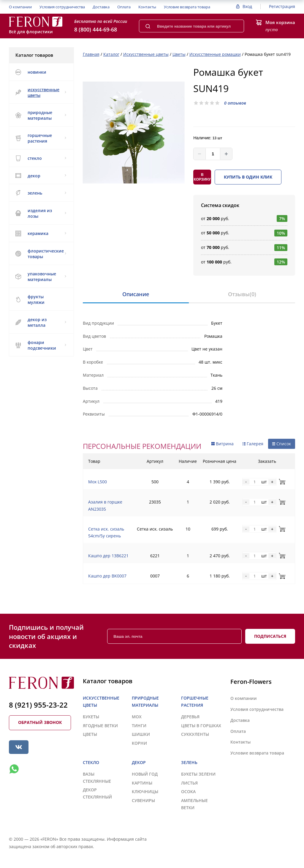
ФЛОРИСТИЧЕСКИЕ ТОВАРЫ (41, 254)
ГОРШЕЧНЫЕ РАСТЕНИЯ (41, 138)
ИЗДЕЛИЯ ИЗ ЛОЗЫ (41, 213)
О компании (20, 7)
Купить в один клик (248, 177)
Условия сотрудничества (62, 7)
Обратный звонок (40, 722)
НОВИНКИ (31, 72)
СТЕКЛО (41, 158)
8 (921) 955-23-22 (38, 705)
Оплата (124, 7)
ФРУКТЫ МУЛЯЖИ (30, 299)
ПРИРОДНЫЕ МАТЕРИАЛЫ (41, 115)
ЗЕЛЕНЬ (41, 193)
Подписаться (270, 636)
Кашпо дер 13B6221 (108, 556)
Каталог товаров (41, 55)
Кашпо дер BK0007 (107, 576)
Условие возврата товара (187, 7)
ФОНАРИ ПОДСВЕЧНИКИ (41, 345)
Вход (247, 6)
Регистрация (282, 6)
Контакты (147, 7)
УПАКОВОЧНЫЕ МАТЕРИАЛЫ (41, 277)
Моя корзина (280, 22)
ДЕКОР (41, 176)
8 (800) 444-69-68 (96, 29)
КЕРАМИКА (41, 233)
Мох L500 (98, 482)
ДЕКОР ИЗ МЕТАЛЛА (41, 322)
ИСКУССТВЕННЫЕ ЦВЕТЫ (41, 92)
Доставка (101, 7)
